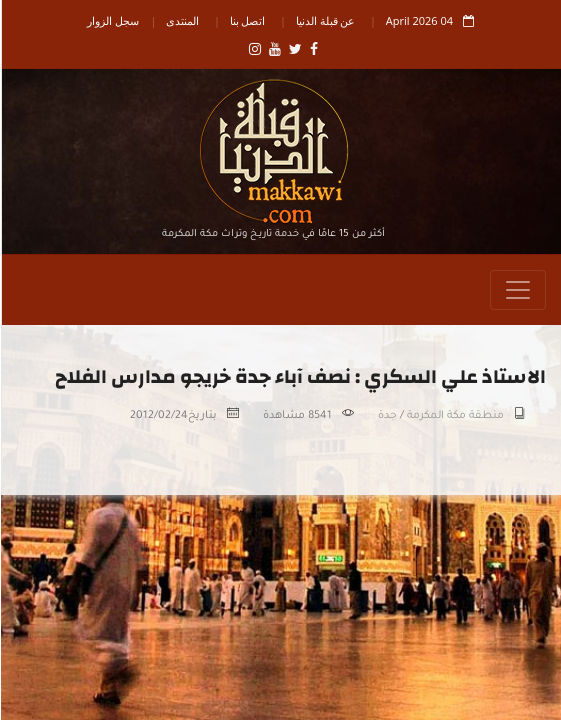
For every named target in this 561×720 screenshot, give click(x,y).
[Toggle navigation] (517, 290)
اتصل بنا (247, 20)
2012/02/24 (158, 416)
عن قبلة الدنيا (325, 20)
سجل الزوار (112, 20)
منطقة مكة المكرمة (454, 416)
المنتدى (181, 20)
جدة (386, 416)
